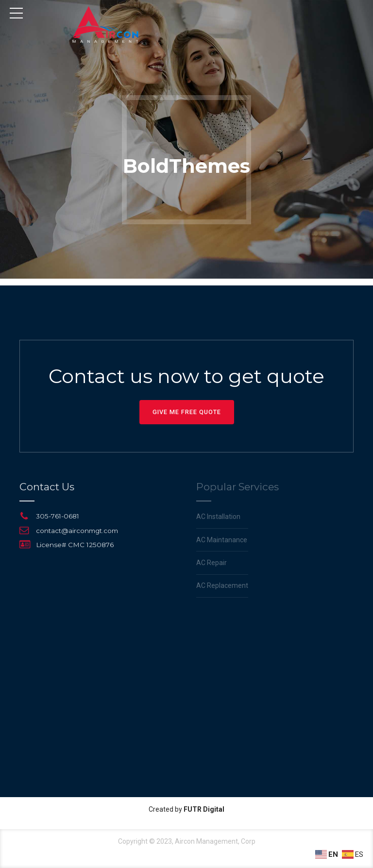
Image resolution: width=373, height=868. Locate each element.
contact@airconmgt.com (77, 531)
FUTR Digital (204, 809)
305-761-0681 (58, 516)
